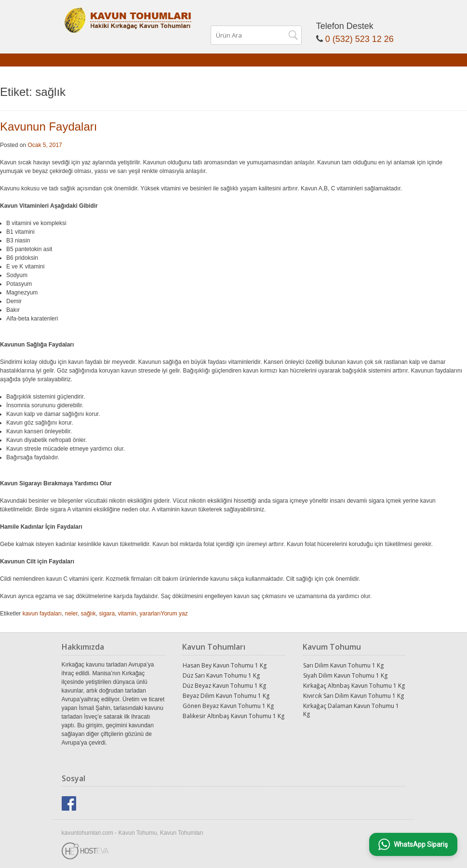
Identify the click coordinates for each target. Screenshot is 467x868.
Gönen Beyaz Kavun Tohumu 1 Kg (228, 706)
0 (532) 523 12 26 (360, 39)
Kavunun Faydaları (48, 127)
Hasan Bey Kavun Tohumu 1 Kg (225, 665)
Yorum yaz (174, 614)
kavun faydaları (42, 614)
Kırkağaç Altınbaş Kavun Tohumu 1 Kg (354, 686)
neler (71, 614)
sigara (107, 614)
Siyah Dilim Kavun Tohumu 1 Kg (345, 675)
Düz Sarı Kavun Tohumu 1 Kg (221, 675)
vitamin (127, 614)
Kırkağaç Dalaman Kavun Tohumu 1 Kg (351, 710)
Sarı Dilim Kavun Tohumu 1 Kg (343, 665)
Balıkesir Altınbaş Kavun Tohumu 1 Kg (233, 716)
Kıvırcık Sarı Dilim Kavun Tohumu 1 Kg (354, 696)
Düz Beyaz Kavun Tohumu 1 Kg (224, 686)
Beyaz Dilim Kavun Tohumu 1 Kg (226, 696)
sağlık (88, 614)
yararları (150, 614)
